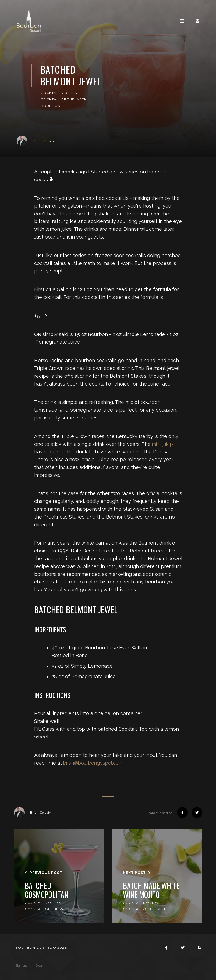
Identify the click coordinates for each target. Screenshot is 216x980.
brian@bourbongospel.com (93, 763)
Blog (39, 965)
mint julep (162, 444)
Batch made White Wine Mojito (151, 890)
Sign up (21, 965)
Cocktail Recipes (59, 93)
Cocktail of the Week (64, 99)
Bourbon (51, 106)
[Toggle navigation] (182, 21)
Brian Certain (35, 141)
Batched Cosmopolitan (47, 890)
